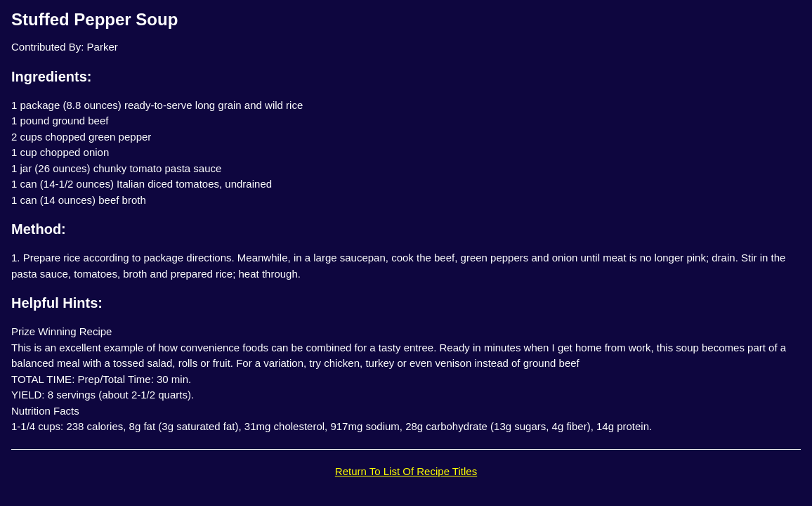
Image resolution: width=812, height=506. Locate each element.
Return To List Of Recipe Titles (406, 471)
